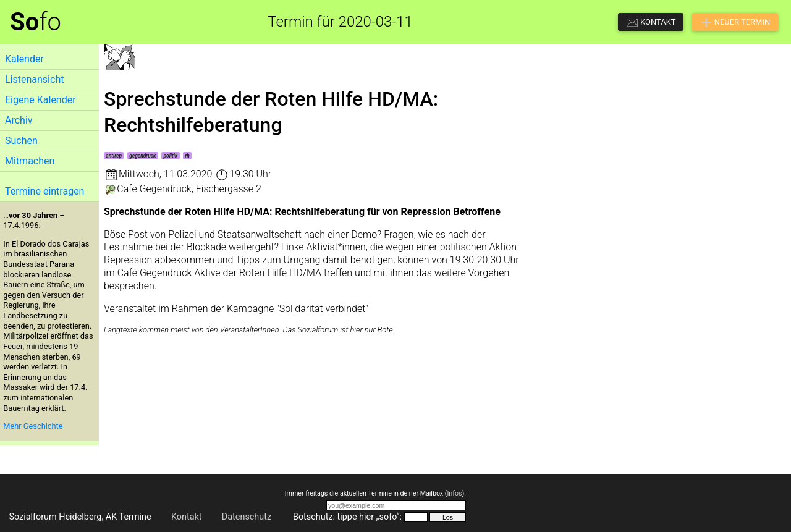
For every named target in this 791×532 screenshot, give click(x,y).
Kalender (24, 59)
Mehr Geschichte (33, 426)
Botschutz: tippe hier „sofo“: (347, 517)
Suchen (21, 141)
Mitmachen (30, 161)
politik (171, 156)
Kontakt (187, 517)
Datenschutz (247, 517)
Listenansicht (34, 79)
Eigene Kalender (40, 100)
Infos (454, 493)
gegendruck (142, 156)
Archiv (19, 120)
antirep (114, 156)
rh (187, 156)
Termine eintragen (44, 191)
